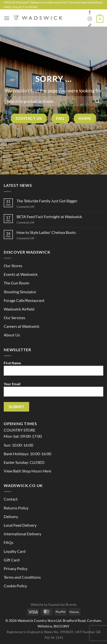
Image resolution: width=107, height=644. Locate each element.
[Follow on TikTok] (90, 26)
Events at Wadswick (21, 274)
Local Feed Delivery (20, 525)
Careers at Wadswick (21, 326)
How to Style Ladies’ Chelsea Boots (46, 232)
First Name (53, 370)
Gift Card (12, 560)
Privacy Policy (16, 568)
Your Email (53, 391)
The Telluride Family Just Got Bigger (47, 201)
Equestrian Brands (63, 604)
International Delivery (22, 534)
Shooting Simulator (20, 292)
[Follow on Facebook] (90, 13)
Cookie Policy (15, 586)
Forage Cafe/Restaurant (24, 300)
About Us (12, 335)
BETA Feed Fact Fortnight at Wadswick (49, 217)
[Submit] (97, 101)
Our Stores (13, 266)
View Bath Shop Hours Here (27, 471)
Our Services (14, 318)
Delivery (11, 516)
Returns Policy (16, 508)
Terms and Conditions (22, 577)
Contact (11, 499)
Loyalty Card (15, 551)
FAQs (9, 542)
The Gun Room (16, 283)
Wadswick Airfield (19, 309)
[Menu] (7, 18)
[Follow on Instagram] (90, 19)
